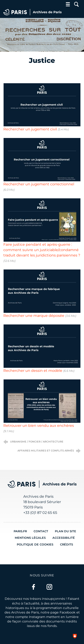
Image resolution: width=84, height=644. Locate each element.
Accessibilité (64, 538)
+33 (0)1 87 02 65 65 (40, 513)
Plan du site (66, 531)
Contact (41, 531)
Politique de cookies (35, 544)
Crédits (67, 544)
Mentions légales (30, 538)
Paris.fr (20, 531)
